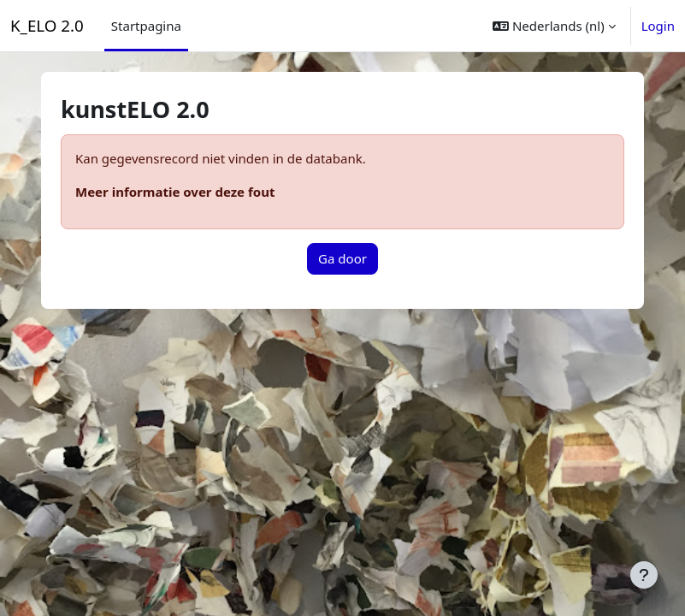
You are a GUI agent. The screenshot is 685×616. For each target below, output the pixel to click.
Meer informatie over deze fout (175, 192)
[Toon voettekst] (644, 575)
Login (658, 26)
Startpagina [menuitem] (146, 26)
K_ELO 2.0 (47, 25)
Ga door (342, 258)
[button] (554, 26)
